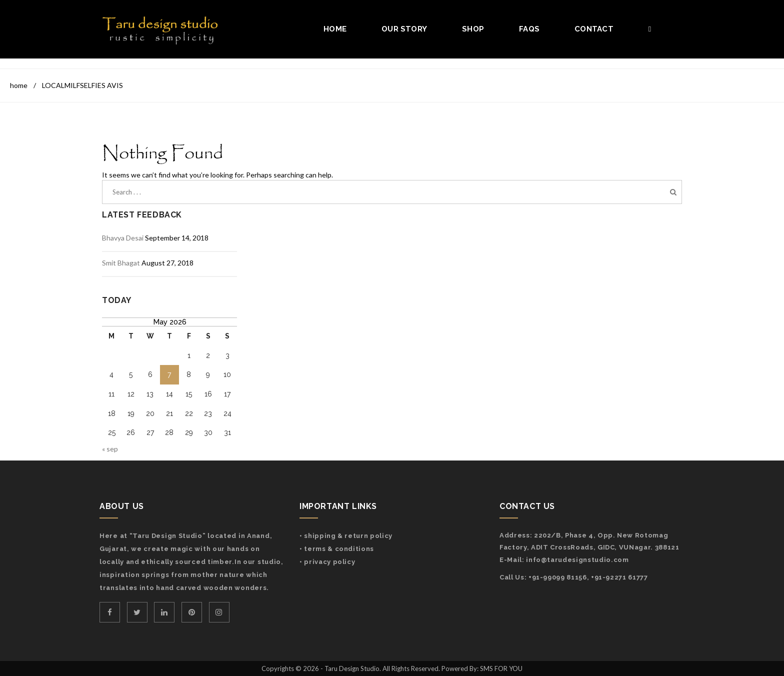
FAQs (529, 29)
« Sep (110, 449)
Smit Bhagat (121, 263)
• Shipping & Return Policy (346, 536)
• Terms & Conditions (337, 549)
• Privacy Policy (327, 562)
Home (335, 29)
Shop (473, 29)
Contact (594, 29)
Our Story (404, 29)
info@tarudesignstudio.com (577, 560)
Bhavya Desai (123, 238)
